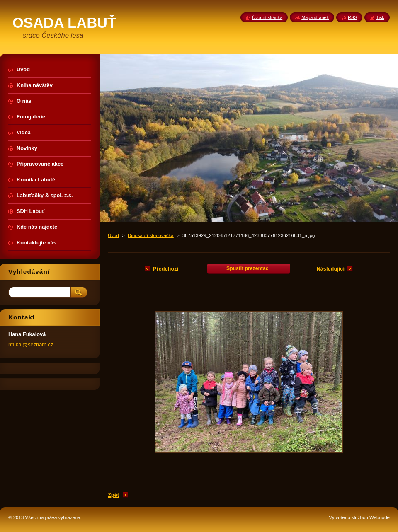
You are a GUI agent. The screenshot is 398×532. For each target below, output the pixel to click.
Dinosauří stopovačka (151, 235)
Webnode (380, 517)
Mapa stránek (315, 17)
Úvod (113, 235)
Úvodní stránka (267, 17)
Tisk (380, 17)
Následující (330, 269)
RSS (352, 17)
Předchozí (166, 269)
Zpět (113, 495)
